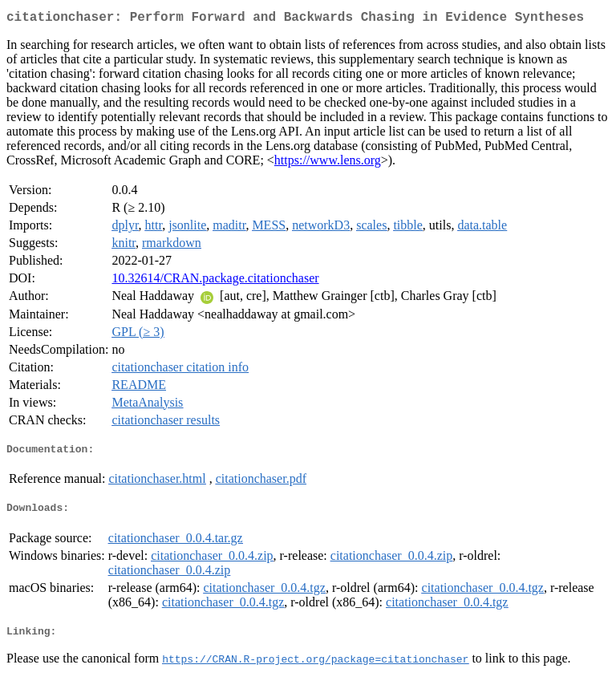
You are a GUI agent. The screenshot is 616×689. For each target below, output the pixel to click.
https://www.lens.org (328, 163)
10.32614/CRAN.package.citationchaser (215, 281)
